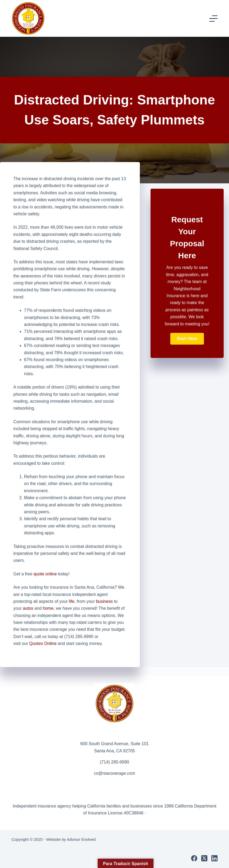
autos (28, 608)
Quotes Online (43, 643)
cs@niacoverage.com (114, 773)
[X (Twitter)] (204, 858)
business (104, 601)
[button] (187, 339)
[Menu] (213, 19)
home (48, 608)
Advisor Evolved (81, 839)
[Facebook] (194, 858)
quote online (45, 574)
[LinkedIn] (214, 858)
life (72, 601)
